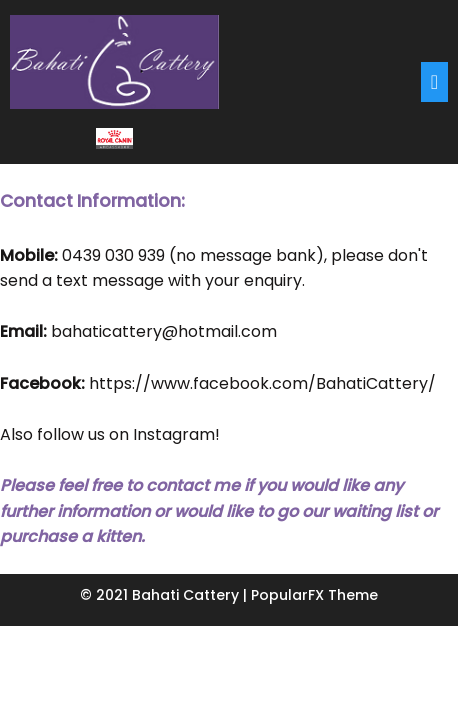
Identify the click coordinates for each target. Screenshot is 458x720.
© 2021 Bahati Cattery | (165, 595)
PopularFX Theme (314, 595)
